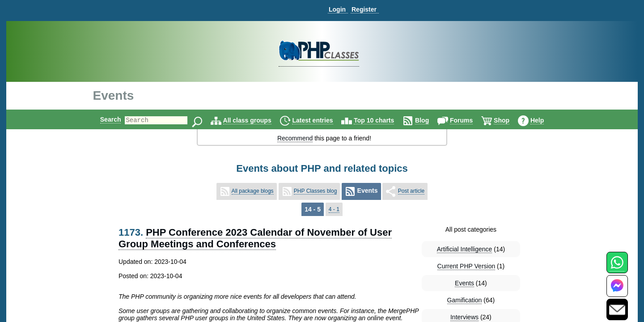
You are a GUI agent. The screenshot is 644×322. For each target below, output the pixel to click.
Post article (411, 191)
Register (364, 9)
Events (464, 283)
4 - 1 (334, 209)
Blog (430, 120)
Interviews (464, 317)
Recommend (295, 138)
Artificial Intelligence (465, 249)
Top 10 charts (381, 120)
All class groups (255, 120)
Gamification (465, 300)
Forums (469, 120)
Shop (509, 120)
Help (545, 120)
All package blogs (253, 191)
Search (103, 119)
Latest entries (320, 120)
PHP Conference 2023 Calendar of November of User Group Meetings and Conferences (255, 238)
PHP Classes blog (316, 191)
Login (337, 9)
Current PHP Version (466, 266)
